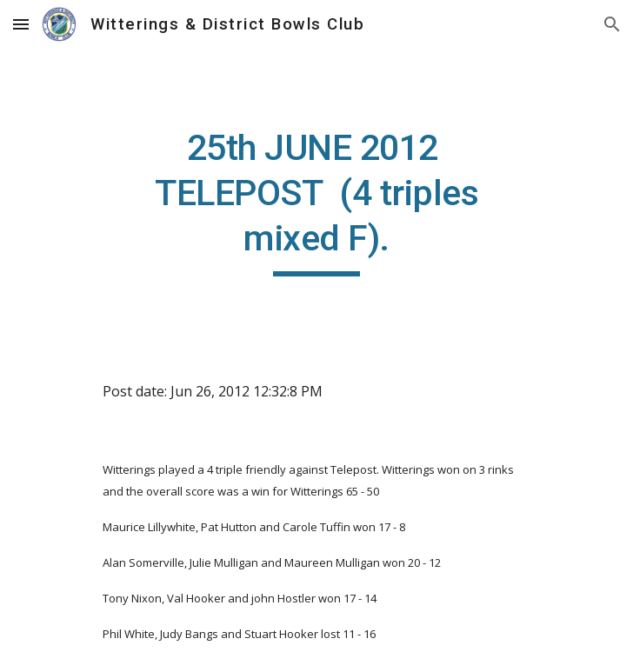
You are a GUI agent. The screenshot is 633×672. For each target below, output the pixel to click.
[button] (21, 24)
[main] (316, 201)
